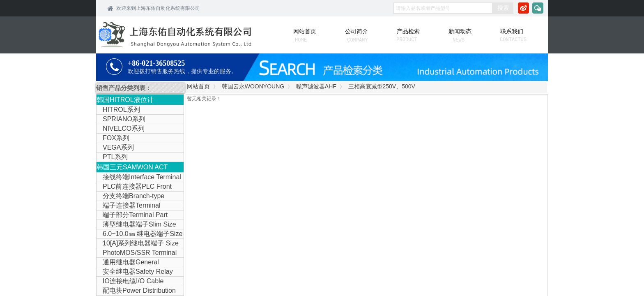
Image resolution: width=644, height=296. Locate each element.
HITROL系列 (121, 110)
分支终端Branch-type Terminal (130, 197)
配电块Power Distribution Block (136, 291)
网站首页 (198, 86)
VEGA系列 (118, 147)
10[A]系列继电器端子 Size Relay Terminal (138, 244)
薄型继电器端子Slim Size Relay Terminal (136, 225)
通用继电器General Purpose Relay (128, 263)
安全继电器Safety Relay (138, 272)
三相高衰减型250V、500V (382, 86)
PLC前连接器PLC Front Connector (134, 187)
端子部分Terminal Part (135, 215)
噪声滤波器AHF (316, 86)
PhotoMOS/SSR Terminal (140, 253)
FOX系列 (116, 138)
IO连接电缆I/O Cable (133, 281)
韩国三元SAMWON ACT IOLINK (132, 168)
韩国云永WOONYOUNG (253, 86)
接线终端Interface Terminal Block (139, 178)
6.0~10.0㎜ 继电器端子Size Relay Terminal (139, 234)
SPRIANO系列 (124, 119)
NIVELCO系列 (124, 128)
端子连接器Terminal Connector (128, 206)
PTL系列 (115, 157)
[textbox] (443, 8)
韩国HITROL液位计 (125, 100)
